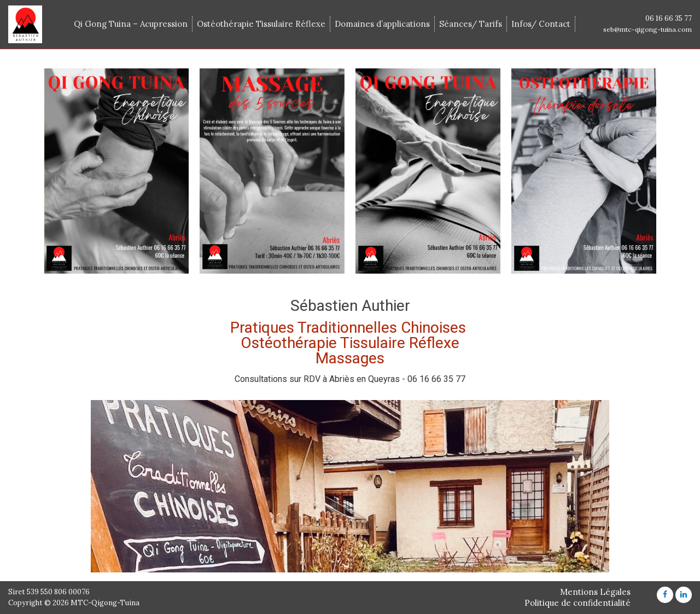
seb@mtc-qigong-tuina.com (647, 29)
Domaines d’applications (382, 24)
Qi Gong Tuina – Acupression (131, 24)
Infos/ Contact (541, 24)
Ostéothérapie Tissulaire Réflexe (261, 24)
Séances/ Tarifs (471, 24)
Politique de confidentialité (577, 603)
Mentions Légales (595, 592)
